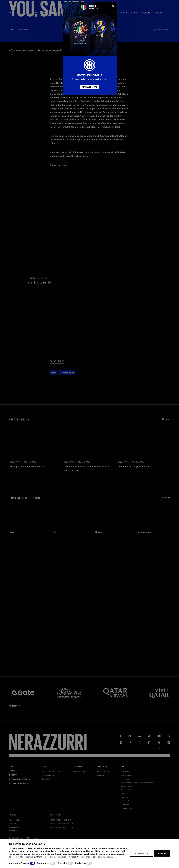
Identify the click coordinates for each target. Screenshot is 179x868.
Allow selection (142, 853)
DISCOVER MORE (90, 87)
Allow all (162, 853)
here (85, 854)
